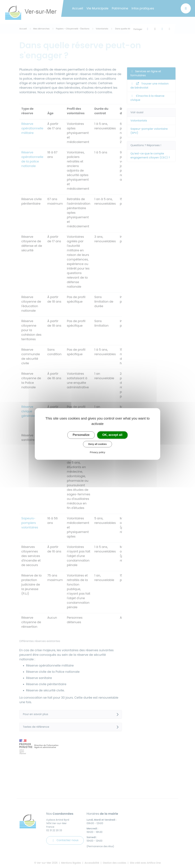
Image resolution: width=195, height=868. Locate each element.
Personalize (81, 435)
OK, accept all (112, 435)
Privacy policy (97, 452)
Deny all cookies (97, 444)
